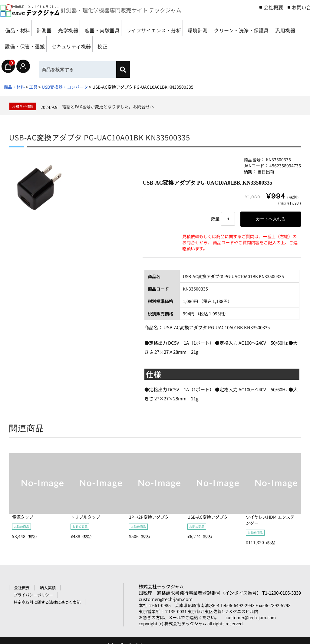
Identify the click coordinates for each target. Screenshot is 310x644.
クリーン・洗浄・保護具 (35, 44)
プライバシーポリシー (33, 596)
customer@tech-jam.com (166, 600)
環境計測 (242, 28)
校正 (228, 44)
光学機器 (86, 28)
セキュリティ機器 (188, 44)
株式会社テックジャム (161, 588)
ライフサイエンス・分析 (189, 28)
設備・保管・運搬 (133, 44)
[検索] (127, 69)
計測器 (54, 28)
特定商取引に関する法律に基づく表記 (47, 603)
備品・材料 (20, 28)
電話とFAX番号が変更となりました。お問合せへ (108, 107)
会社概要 (273, 7)
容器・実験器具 (129, 28)
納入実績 (48, 589)
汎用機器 (88, 44)
